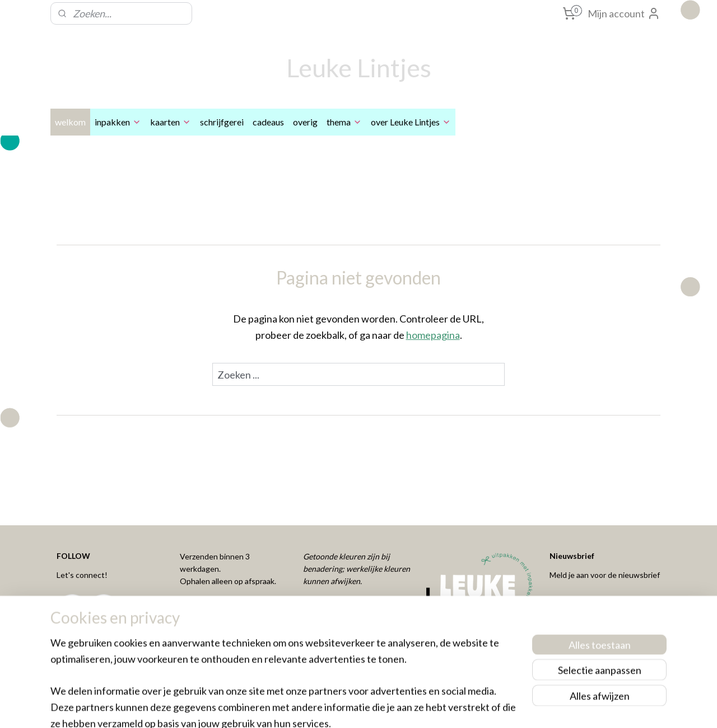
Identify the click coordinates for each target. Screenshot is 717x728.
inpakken (118, 122)
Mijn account (624, 13)
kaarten (171, 122)
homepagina (433, 335)
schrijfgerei (222, 122)
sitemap (320, 708)
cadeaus (268, 122)
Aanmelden (583, 605)
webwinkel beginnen (378, 708)
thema (344, 122)
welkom (70, 122)
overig (305, 122)
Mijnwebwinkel (469, 708)
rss (340, 708)
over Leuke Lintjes (411, 122)
